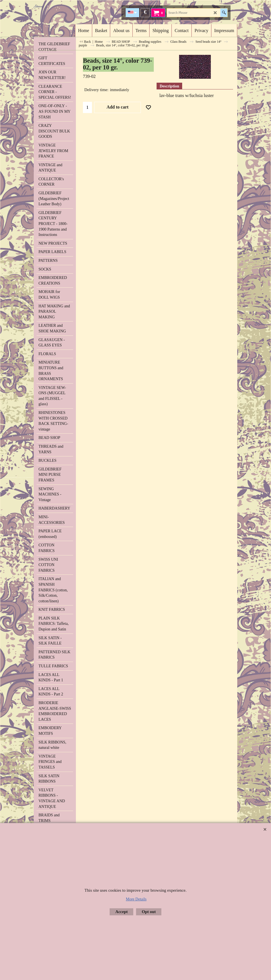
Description (169, 86)
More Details (136, 899)
